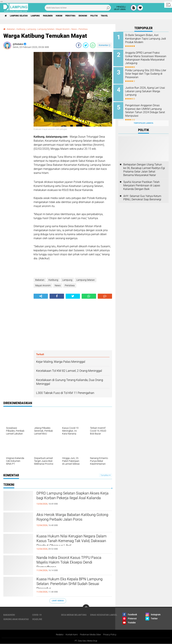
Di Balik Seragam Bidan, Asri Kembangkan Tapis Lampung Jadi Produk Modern (147, 39)
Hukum (66, 16)
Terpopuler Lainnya (143, 119)
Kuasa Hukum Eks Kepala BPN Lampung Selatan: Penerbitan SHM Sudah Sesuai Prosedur (69, 585)
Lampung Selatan (21, 16)
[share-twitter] (86, 45)
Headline (37, 619)
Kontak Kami (71, 635)
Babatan (12, 29)
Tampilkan (105, 475)
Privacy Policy (112, 635)
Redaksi (58, 635)
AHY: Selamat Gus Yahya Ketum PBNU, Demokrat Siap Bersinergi (142, 194)
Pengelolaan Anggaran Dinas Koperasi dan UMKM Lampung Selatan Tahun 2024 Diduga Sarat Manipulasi (148, 108)
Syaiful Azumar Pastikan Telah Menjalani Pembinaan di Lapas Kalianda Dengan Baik (142, 182)
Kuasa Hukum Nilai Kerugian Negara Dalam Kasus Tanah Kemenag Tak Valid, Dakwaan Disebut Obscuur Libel (72, 542)
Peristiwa (79, 16)
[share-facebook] (79, 45)
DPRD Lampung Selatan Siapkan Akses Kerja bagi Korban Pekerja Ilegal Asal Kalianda (73, 499)
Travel (117, 16)
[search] (78, 8)
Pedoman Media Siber (91, 635)
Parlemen (53, 16)
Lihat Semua (58, 601)
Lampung (39, 16)
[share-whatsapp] (93, 45)
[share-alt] (41, 296)
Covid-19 (37, 615)
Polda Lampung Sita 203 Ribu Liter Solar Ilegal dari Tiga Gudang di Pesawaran (148, 72)
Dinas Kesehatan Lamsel (104, 615)
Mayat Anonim (68, 29)
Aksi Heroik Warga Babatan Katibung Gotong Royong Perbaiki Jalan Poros (71, 518)
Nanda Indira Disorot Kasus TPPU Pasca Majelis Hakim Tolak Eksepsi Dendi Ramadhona (70, 564)
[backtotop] (86, 608)
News (81, 29)
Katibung (23, 29)
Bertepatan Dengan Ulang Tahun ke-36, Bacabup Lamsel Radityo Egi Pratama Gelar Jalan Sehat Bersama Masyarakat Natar (144, 166)
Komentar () (105, 45)
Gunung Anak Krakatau (16, 619)
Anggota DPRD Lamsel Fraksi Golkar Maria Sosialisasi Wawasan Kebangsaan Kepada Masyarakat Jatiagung (147, 59)
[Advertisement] (17, 102)
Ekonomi (93, 16)
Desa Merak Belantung (74, 615)
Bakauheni (9, 615)
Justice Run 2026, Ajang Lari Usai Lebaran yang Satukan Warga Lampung (147, 89)
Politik (106, 16)
